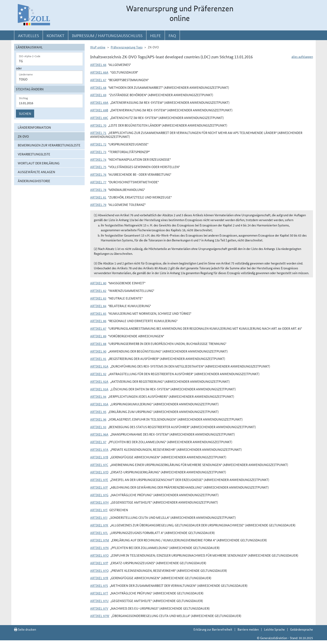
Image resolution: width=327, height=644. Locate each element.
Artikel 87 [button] (98, 328)
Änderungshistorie (34, 181)
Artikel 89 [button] (98, 336)
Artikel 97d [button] (99, 472)
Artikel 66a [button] (99, 72)
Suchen (25, 113)
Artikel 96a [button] (99, 434)
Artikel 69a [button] (99, 102)
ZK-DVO (23, 136)
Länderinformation (34, 127)
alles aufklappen (302, 56)
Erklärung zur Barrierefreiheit (213, 629)
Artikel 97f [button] (99, 487)
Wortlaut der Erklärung (39, 163)
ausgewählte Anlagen (36, 172)
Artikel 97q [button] (99, 570)
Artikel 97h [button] (99, 502)
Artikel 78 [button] (98, 190)
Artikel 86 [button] (98, 321)
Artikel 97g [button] (99, 495)
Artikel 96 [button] (98, 419)
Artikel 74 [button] (98, 159)
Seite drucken (25, 629)
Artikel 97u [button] (99, 601)
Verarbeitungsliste (34, 154)
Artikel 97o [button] (99, 555)
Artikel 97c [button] (99, 465)
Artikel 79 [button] (98, 205)
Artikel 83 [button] (98, 298)
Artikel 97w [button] (100, 616)
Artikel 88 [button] (98, 344)
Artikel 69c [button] (99, 118)
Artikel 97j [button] (99, 517)
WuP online (98, 47)
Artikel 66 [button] (98, 65)
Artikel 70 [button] (98, 125)
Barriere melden (248, 629)
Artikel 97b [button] (99, 457)
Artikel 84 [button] (98, 306)
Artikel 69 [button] (98, 95)
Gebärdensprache (302, 629)
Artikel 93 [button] (98, 427)
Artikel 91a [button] (99, 366)
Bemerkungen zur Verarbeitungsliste (49, 145)
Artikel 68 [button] (98, 87)
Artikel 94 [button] (98, 396)
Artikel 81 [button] (98, 197)
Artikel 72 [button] (98, 144)
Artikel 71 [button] (98, 133)
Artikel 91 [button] (98, 359)
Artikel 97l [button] (99, 533)
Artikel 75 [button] (98, 167)
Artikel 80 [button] (98, 283)
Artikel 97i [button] (99, 510)
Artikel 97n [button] (99, 548)
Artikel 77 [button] (98, 182)
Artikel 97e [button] (99, 480)
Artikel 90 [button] (98, 351)
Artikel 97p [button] (99, 563)
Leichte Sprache (274, 629)
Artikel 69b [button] (99, 110)
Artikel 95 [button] (98, 412)
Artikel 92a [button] (99, 381)
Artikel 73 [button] (98, 152)
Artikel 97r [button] (99, 578)
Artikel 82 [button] (98, 291)
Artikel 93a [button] (99, 389)
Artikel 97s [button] (99, 585)
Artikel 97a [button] (99, 449)
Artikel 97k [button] (99, 525)
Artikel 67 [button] (98, 80)
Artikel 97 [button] (98, 442)
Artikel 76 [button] (98, 174)
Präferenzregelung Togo (127, 47)
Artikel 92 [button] (98, 374)
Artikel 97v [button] (99, 608)
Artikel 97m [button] (100, 540)
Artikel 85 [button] (98, 313)
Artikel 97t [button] (99, 593)
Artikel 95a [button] (99, 404)
